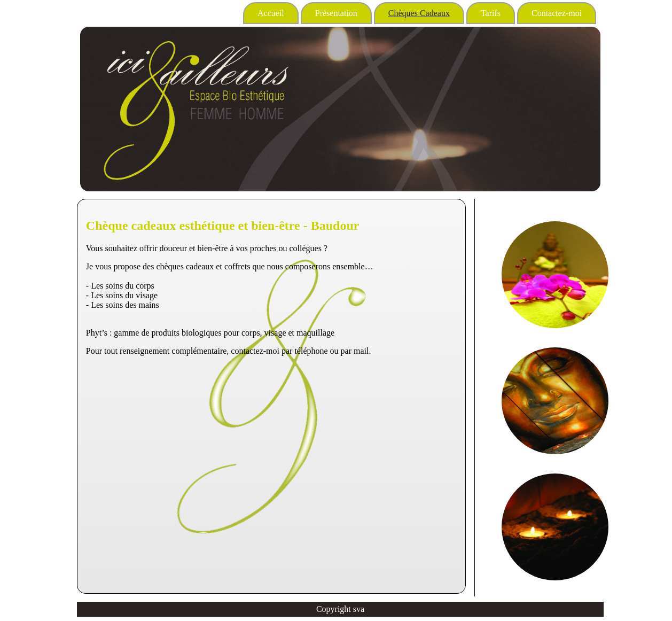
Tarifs (491, 13)
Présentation (336, 13)
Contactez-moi (557, 13)
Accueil (271, 13)
